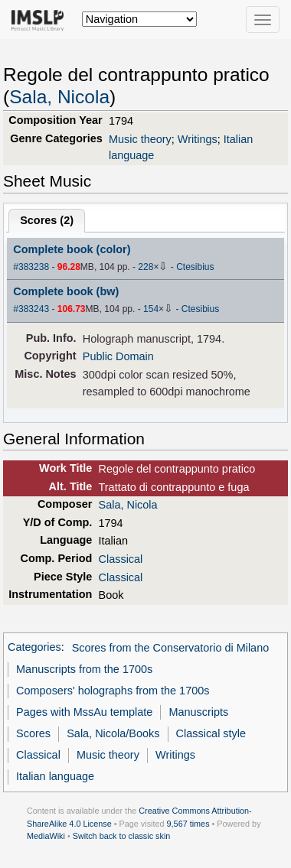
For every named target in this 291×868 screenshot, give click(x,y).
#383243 (31, 309)
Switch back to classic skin (122, 836)
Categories (34, 648)
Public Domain (118, 356)
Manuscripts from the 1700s (84, 669)
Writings (198, 139)
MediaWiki (46, 836)
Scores (33, 733)
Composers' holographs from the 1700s (113, 691)
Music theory (140, 139)
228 (145, 267)
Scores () (47, 220)
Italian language (55, 776)
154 (151, 309)
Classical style (211, 733)
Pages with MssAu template (84, 712)
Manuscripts (198, 712)
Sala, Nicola (59, 97)
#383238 (31, 267)
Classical (121, 559)
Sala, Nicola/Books (113, 733)
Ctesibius (195, 267)
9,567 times (188, 824)
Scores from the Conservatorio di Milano (171, 648)
